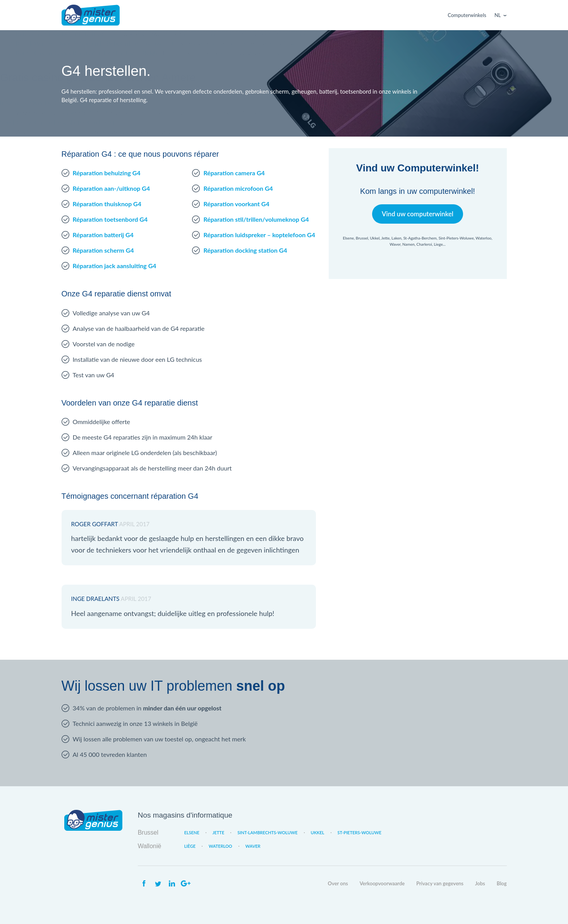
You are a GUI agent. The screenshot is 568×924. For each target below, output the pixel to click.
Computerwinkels (467, 15)
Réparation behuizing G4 (107, 173)
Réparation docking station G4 (245, 250)
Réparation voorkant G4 (236, 204)
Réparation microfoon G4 (238, 188)
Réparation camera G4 (234, 173)
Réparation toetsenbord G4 (110, 219)
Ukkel (318, 832)
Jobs (480, 883)
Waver (253, 846)
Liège (190, 846)
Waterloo (221, 846)
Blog (502, 883)
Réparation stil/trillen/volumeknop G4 (256, 219)
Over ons (338, 883)
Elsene (192, 832)
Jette (218, 832)
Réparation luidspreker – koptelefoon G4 (259, 235)
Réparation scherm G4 (103, 250)
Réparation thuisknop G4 (107, 204)
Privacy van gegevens (440, 883)
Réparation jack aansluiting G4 (115, 266)
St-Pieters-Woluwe (360, 832)
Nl (498, 15)
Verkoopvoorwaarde (382, 883)
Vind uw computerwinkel (418, 214)
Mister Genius (91, 15)
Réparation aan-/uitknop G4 (112, 188)
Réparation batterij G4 (103, 235)
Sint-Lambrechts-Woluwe (267, 832)
